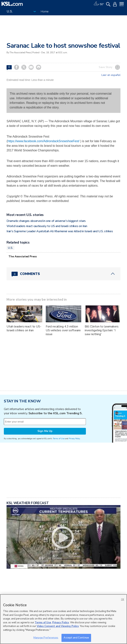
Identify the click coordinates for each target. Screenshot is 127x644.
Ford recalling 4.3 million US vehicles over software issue (63, 330)
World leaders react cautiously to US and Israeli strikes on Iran (47, 226)
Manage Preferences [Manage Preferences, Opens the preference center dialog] (46, 638)
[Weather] (99, 4)
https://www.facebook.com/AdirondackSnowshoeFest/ (43, 141)
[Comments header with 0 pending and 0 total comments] (63, 274)
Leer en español (111, 75)
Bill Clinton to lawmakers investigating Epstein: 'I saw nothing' (102, 330)
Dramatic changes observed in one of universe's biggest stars (46, 221)
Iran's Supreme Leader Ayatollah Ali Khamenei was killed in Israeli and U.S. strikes (60, 231)
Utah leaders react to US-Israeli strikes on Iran (24, 328)
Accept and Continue (76, 638)
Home (45, 11)
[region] (63, 619)
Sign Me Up (45, 431)
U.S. (10, 248)
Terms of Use (59, 438)
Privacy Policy (74, 438)
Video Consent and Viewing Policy (58, 626)
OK (123, 599)
